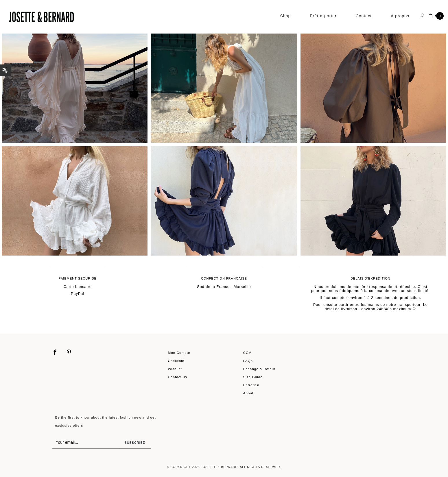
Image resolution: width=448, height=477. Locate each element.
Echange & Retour (259, 369)
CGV (247, 353)
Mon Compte (179, 353)
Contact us (178, 377)
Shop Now (78, 83)
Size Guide (253, 377)
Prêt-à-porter (323, 16)
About (248, 393)
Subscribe (135, 443)
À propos (400, 16)
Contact (364, 16)
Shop (286, 16)
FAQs (248, 361)
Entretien (251, 385)
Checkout (176, 361)
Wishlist (175, 369)
